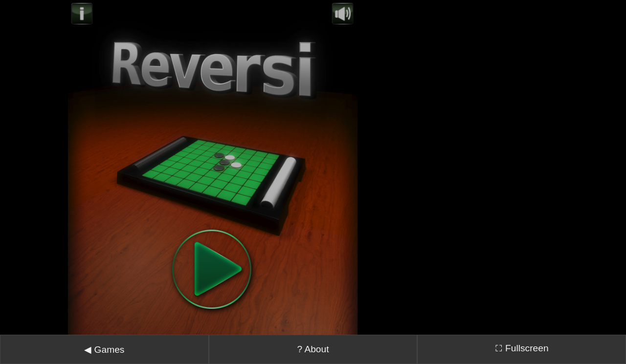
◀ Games (104, 337)
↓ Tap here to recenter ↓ (313, 359)
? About (313, 337)
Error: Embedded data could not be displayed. (213, 161)
